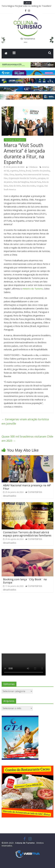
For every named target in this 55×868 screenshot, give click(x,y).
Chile (6, 175)
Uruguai (40, 186)
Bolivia (22, 171)
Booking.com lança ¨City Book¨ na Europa (25, 581)
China (11, 175)
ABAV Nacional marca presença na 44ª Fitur (27, 487)
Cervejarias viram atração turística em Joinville (25, 421)
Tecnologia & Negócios (15, 140)
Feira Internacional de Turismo (36, 175)
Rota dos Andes (29, 186)
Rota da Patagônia (21, 182)
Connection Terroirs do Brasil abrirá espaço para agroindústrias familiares (27, 534)
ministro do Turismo (33, 289)
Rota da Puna (35, 182)
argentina (14, 171)
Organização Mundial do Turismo (23, 178)
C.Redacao (33, 167)
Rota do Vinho (15, 186)
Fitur (6, 178)
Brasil (28, 171)
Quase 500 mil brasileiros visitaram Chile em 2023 (27, 439)
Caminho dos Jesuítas (41, 171)
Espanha (18, 175)
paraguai (41, 178)
